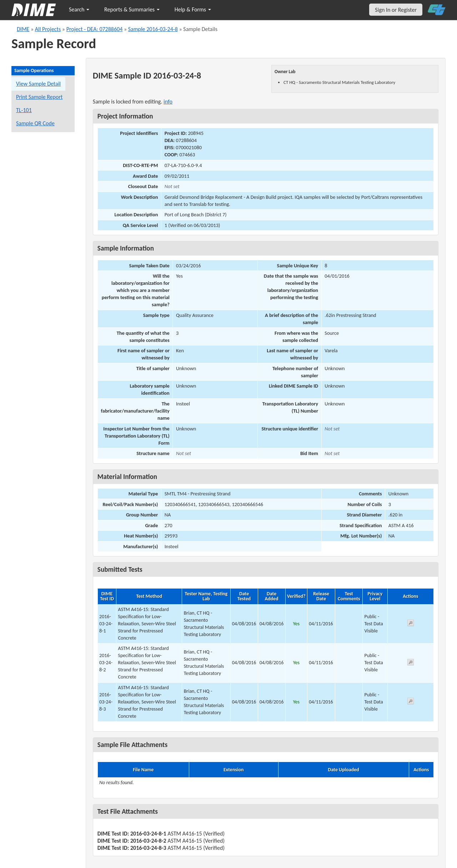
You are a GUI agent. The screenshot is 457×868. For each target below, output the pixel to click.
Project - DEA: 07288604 (95, 29)
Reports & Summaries (132, 9)
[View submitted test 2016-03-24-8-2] (411, 663)
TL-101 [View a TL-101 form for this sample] (24, 110)
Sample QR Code (35, 123)
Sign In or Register (396, 10)
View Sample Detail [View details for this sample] (38, 84)
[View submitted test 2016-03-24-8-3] (411, 702)
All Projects (48, 29)
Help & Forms (193, 9)
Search (79, 9)
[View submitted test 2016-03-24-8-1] (411, 624)
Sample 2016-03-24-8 (153, 29)
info (168, 102)
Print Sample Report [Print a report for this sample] (39, 97)
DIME (23, 29)
